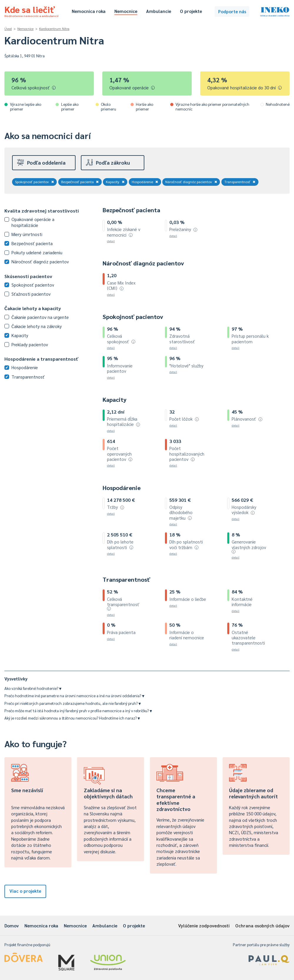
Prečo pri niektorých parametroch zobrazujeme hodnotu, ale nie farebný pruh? (73, 703)
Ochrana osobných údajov (262, 925)
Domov (12, 925)
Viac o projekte (25, 891)
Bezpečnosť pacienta (80, 182)
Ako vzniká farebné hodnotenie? (33, 688)
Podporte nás (232, 11)
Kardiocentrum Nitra (54, 29)
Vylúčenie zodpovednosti (204, 925)
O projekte (191, 11)
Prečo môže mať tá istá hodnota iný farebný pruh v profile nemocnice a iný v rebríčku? (78, 711)
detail (111, 241)
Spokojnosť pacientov (35, 182)
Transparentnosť (240, 182)
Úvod (8, 29)
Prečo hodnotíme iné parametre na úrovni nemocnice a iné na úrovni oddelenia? (74, 696)
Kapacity (115, 182)
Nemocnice (126, 11)
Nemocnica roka (89, 11)
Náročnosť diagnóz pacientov (191, 182)
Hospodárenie (145, 182)
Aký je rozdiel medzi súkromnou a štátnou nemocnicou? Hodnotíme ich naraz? (72, 718)
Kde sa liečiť (31, 11)
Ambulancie (159, 11)
